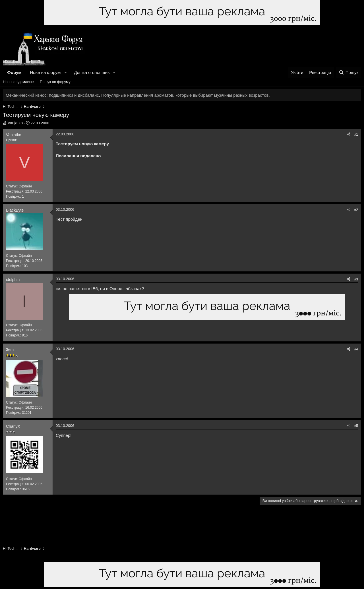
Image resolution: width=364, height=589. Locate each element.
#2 (356, 210)
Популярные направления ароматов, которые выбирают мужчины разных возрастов (185, 95)
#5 (356, 426)
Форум (14, 72)
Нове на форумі (45, 72)
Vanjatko (15, 123)
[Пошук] (349, 72)
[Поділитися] (349, 135)
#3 (356, 279)
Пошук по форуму (55, 82)
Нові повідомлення (19, 82)
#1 (356, 135)
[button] (66, 72)
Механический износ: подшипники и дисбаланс (52, 95)
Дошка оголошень (92, 72)
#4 (356, 349)
